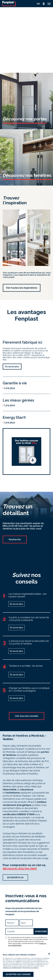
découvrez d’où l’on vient (20, 868)
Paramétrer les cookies (31, 968)
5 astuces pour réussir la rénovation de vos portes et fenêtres (29, 642)
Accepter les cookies (18, 974)
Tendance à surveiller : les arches (26, 666)
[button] (49, 4)
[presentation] (46, 238)
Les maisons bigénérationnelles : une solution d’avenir (27, 595)
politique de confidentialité (12, 968)
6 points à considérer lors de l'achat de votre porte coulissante (29, 619)
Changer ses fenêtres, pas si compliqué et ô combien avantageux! (29, 689)
